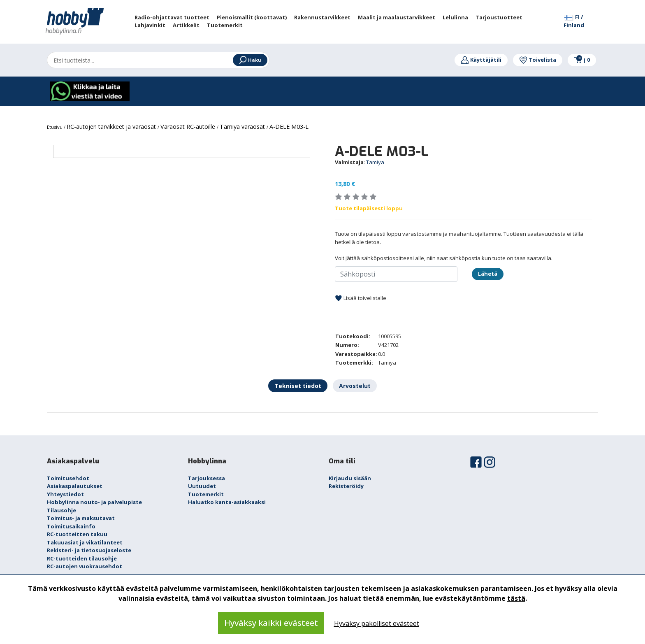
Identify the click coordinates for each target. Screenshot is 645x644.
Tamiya (375, 162)
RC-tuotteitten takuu (77, 534)
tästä (516, 598)
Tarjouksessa (206, 478)
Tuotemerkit (206, 494)
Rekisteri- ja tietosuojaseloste (89, 550)
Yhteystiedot (65, 494)
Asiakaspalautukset (75, 486)
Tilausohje (61, 510)
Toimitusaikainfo (71, 526)
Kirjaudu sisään (350, 478)
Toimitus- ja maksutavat (81, 518)
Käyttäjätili (481, 60)
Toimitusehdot (68, 478)
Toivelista (538, 60)
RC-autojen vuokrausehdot (85, 566)
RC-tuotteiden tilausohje (82, 558)
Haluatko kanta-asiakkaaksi (227, 502)
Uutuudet (202, 486)
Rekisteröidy (346, 486)
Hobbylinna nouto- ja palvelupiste (94, 502)
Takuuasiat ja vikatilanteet (85, 542)
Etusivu (55, 127)
